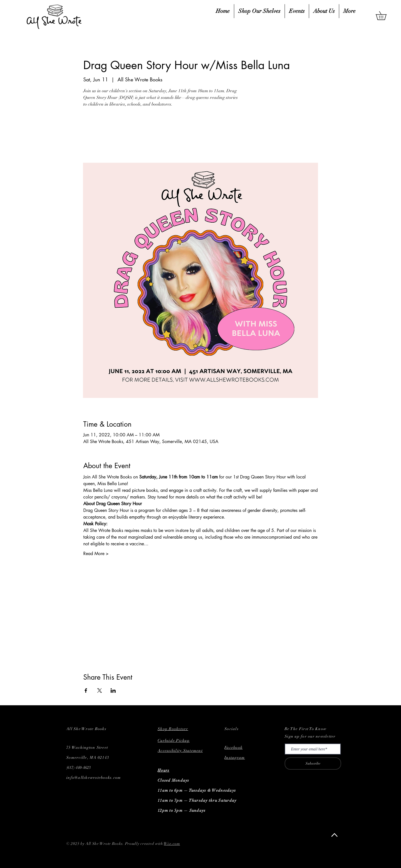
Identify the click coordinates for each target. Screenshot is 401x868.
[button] (385, 16)
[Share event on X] (100, 690)
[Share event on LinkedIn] (113, 690)
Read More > (96, 554)
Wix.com (172, 844)
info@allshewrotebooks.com (94, 778)
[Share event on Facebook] (86, 690)
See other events (122, 136)
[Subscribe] (313, 764)
